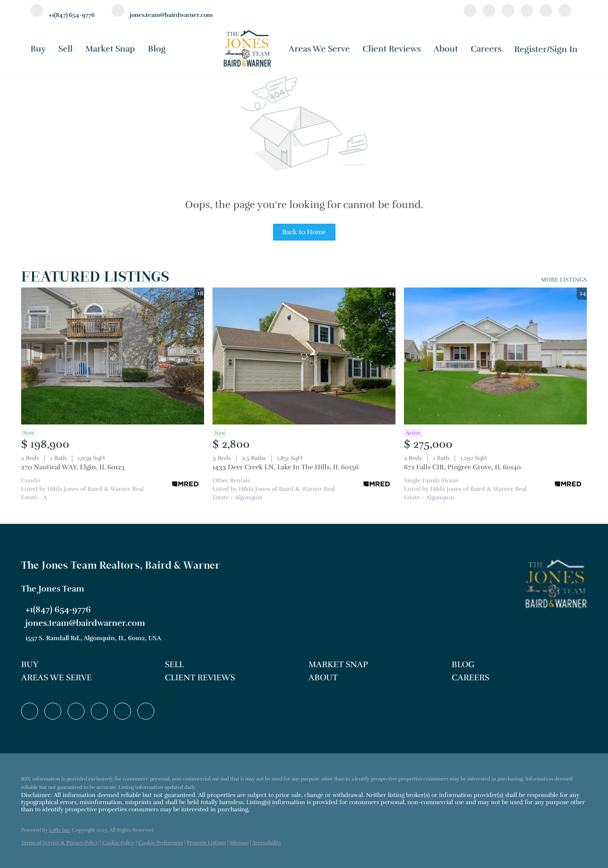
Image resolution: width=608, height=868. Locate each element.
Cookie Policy (118, 843)
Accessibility (267, 843)
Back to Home (304, 232)
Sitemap (239, 843)
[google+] (565, 12)
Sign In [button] (564, 49)
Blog (157, 49)
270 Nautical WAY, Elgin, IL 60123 (73, 467)
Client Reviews (392, 49)
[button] (89, 665)
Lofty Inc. (60, 830)
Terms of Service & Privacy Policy (60, 843)
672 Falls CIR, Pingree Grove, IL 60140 (462, 467)
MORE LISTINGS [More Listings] (564, 280)
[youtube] (546, 12)
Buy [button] (38, 49)
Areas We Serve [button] (319, 49)
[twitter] (508, 12)
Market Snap (110, 49)
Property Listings (206, 843)
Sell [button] (65, 49)
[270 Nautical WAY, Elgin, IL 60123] (113, 356)
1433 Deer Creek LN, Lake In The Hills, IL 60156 (286, 467)
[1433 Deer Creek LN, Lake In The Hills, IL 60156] (304, 356)
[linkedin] (489, 12)
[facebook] (470, 12)
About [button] (446, 49)
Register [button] (530, 49)
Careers (486, 49)
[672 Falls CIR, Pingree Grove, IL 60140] (495, 356)
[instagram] (527, 12)
